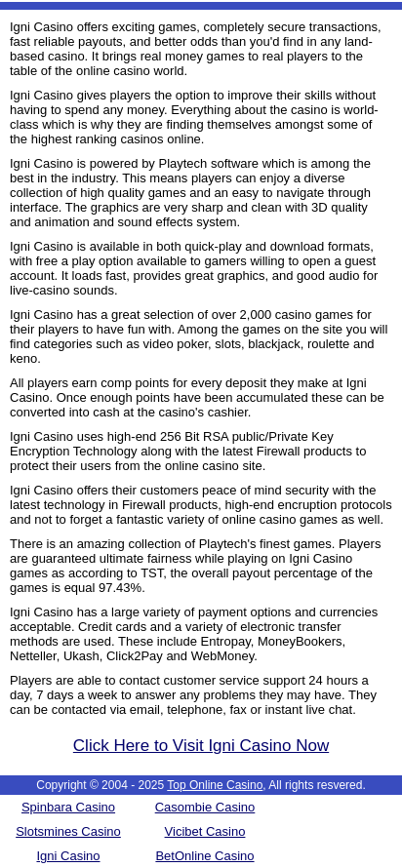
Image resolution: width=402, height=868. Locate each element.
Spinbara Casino (68, 807)
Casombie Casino (205, 807)
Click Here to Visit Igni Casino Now (201, 746)
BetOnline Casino (204, 856)
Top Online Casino (215, 785)
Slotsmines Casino (68, 831)
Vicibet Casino (205, 831)
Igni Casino (68, 856)
